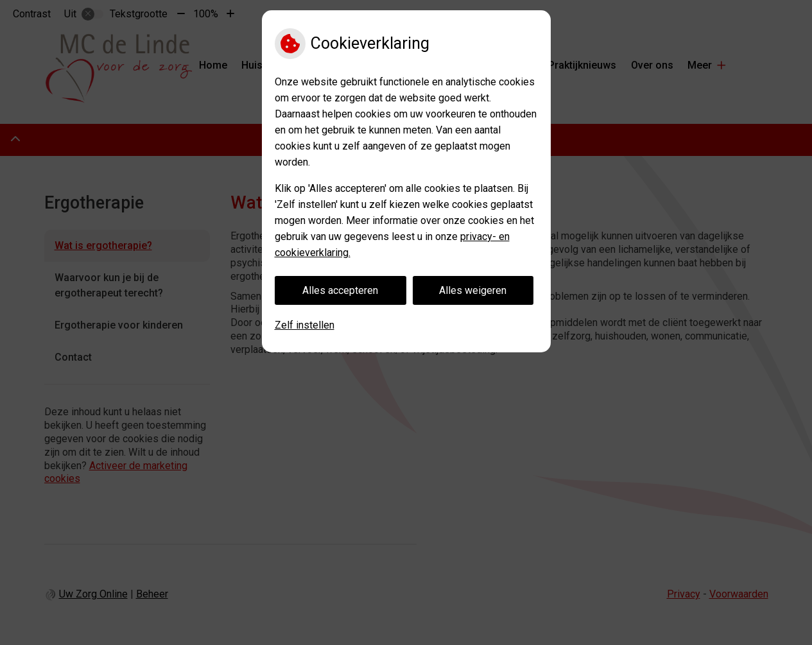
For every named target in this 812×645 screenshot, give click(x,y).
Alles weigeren (473, 290)
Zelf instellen (305, 325)
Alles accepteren (340, 290)
